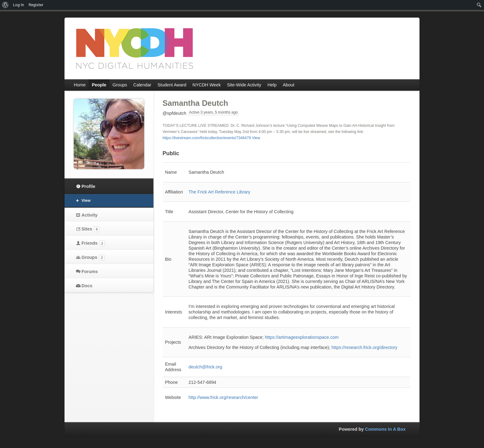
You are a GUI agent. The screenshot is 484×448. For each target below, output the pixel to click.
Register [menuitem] (36, 5)
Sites (90, 229)
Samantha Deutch (196, 103)
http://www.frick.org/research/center (223, 397)
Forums (90, 272)
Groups (93, 258)
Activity (90, 215)
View (256, 138)
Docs (87, 286)
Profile (88, 186)
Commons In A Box (385, 429)
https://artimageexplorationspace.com (302, 337)
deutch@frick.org (205, 367)
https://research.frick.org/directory (365, 347)
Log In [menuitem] (19, 5)
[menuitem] (5, 5)
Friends (93, 243)
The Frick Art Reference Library (219, 192)
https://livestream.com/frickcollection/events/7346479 (207, 138)
